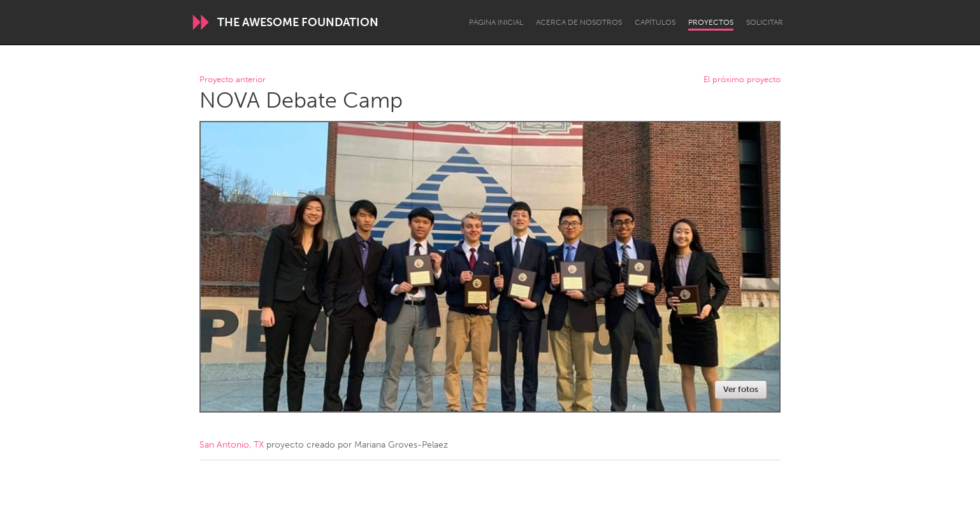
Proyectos (711, 22)
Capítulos (655, 22)
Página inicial (496, 22)
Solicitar (765, 22)
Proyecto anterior (233, 80)
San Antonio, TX (232, 445)
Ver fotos (741, 389)
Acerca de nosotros (579, 22)
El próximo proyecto (742, 80)
